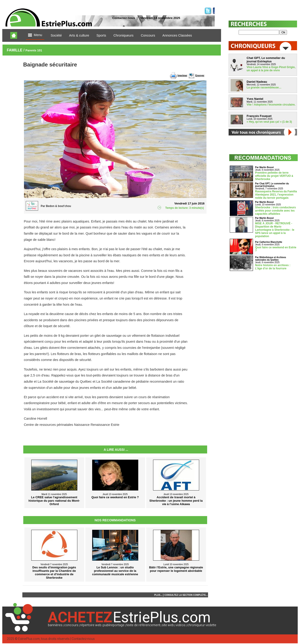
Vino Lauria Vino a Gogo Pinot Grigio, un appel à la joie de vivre (271, 69)
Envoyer (200, 76)
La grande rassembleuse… (264, 87)
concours (71, 625)
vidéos (180, 625)
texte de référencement (143, 625)
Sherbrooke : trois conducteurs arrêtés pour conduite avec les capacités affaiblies (275, 211)
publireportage (114, 625)
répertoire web (91, 625)
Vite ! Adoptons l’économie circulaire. (271, 105)
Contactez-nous (124, 18)
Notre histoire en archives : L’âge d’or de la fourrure (273, 267)
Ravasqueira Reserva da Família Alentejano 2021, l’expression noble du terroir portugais (276, 195)
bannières (55, 625)
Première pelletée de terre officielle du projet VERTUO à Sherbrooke (274, 176)
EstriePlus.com (29, 639)
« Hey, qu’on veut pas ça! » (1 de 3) (269, 122)
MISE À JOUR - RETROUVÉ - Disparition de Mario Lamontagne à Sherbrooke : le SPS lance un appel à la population (275, 230)
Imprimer (182, 76)
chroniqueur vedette (202, 625)
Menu (35, 35)
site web (168, 625)
